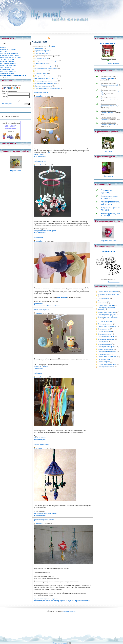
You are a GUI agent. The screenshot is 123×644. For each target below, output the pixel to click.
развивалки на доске (42, 58)
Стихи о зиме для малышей (109, 85)
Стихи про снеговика (107, 78)
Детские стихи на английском (107, 357)
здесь (49, 153)
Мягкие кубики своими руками (45, 66)
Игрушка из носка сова (108, 241)
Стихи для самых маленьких (107, 352)
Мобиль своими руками (41, 310)
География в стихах (104, 359)
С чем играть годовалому (106, 191)
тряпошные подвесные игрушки (44, 520)
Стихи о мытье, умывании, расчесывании (107, 302)
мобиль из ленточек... (41, 438)
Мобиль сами (38, 373)
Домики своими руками (108, 59)
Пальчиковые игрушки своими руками (47, 89)
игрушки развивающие (82, 601)
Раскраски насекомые (108, 280)
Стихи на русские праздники (107, 315)
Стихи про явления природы (107, 347)
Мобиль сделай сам (40, 161)
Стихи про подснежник (108, 125)
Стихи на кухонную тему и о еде (108, 294)
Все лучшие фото (114, 63)
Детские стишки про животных (108, 292)
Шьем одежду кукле (42, 73)
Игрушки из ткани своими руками (46, 68)
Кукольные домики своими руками (46, 81)
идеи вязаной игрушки (42, 51)
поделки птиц (62, 297)
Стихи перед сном (104, 299)
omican (53, 46)
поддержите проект (69, 611)
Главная (33, 12)
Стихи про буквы (104, 342)
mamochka (39, 524)
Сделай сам (60, 12)
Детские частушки (104, 362)
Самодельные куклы (42, 63)
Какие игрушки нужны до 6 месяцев (110, 203)
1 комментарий (39, 368)
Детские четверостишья (106, 349)
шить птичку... (38, 303)
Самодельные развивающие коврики (47, 61)
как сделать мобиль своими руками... (46, 231)
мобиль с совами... (40, 154)
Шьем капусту (108, 176)
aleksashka (39, 96)
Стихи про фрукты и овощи (107, 364)
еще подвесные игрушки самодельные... (47, 599)
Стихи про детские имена (106, 339)
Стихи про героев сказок (106, 321)
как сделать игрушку (52, 601)
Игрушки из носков (41, 71)
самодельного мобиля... (41, 367)
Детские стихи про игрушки (107, 312)
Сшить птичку (38, 237)
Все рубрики (39, 48)
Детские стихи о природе (106, 305)
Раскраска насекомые (108, 251)
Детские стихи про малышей (107, 326)
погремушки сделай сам (43, 53)
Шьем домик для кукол (108, 44)
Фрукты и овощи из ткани (43, 86)
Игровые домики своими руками (46, 83)
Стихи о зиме (105, 120)
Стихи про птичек (104, 329)
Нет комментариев (40, 156)
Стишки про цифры (104, 354)
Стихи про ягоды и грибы (106, 367)
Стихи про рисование (105, 344)
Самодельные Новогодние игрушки (46, 76)
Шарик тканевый (16, 171)
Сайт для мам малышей (59, 643)
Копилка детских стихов (108, 76)
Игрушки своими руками (46, 12)
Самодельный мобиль (41, 92)
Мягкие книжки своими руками (45, 78)
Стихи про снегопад (107, 113)
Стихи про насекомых (105, 332)
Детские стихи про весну (109, 106)
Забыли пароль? (7, 104)
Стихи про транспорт (105, 334)
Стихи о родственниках (105, 324)
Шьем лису (108, 151)
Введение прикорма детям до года (109, 197)
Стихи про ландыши (107, 99)
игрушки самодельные (53, 305)
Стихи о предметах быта (106, 337)
